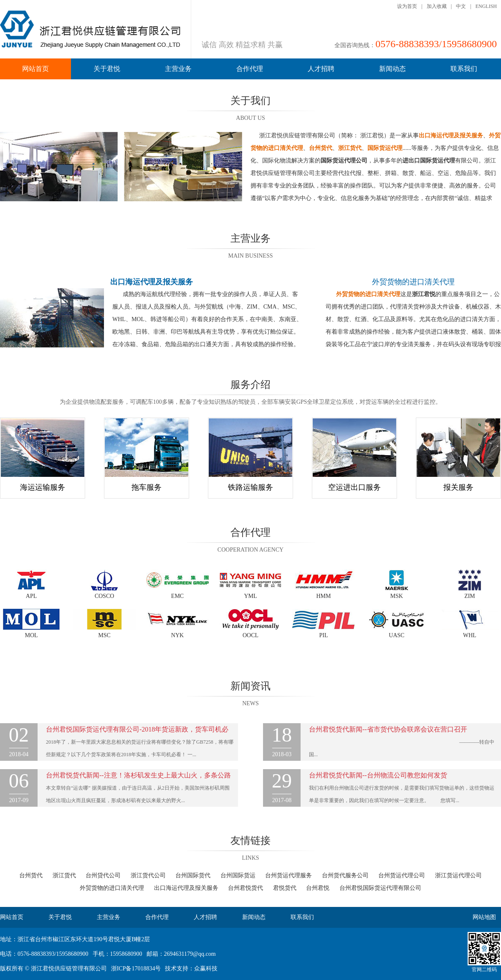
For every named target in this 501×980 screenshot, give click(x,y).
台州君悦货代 (245, 888)
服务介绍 (250, 385)
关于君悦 (107, 69)
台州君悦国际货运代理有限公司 (380, 888)
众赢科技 (206, 969)
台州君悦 (318, 888)
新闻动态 (392, 69)
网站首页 (35, 69)
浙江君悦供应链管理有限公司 (69, 969)
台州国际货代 (193, 875)
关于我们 (250, 101)
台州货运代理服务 (288, 875)
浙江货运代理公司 (458, 875)
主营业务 (178, 69)
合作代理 (250, 69)
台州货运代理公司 (402, 875)
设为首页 (407, 6)
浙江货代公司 (148, 875)
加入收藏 (437, 6)
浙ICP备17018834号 (136, 969)
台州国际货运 (238, 875)
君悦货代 (285, 888)
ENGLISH (486, 6)
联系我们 (464, 69)
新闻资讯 (250, 686)
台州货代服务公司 (345, 875)
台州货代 (31, 875)
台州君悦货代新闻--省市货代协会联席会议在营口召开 (388, 729)
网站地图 (484, 917)
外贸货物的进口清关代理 (413, 282)
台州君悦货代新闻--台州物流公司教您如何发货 (378, 775)
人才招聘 (321, 69)
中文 (461, 6)
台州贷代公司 (103, 875)
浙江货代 (64, 875)
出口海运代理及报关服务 (186, 888)
